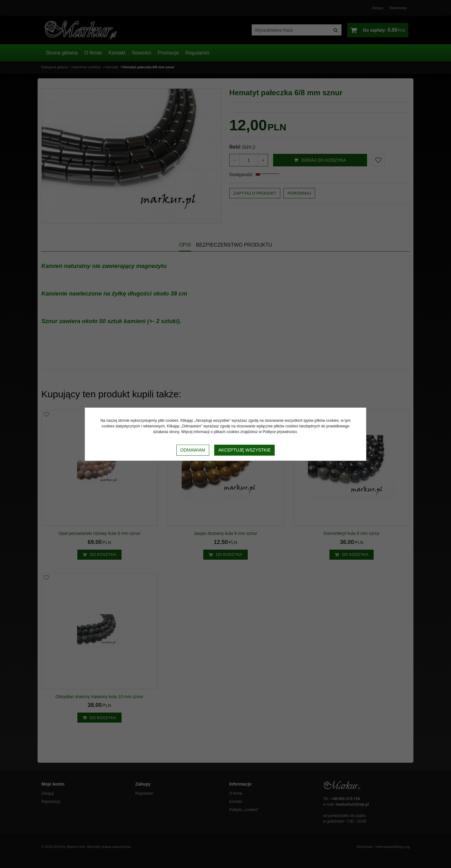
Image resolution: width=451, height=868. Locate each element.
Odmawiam (193, 450)
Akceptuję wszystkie (244, 450)
